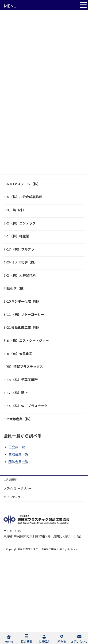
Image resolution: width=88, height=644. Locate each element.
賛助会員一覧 (18, 454)
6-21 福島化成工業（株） (22, 327)
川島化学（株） (15, 288)
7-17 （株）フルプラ (19, 249)
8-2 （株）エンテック (20, 223)
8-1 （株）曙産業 (16, 236)
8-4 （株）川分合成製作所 (23, 197)
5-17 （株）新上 (16, 393)
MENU (10, 6)
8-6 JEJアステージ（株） (22, 184)
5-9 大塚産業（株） (18, 419)
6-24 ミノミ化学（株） (21, 262)
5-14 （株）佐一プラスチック (25, 406)
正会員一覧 (17, 447)
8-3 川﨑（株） (15, 210)
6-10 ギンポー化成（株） (22, 301)
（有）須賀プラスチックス (23, 367)
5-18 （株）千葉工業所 (21, 380)
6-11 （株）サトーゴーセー (24, 314)
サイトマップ (12, 497)
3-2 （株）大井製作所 (20, 275)
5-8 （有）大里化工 (18, 354)
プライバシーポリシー (18, 488)
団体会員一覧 (18, 462)
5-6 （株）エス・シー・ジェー (26, 341)
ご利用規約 (11, 480)
